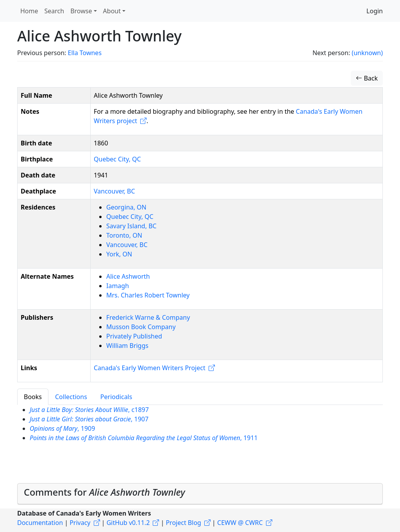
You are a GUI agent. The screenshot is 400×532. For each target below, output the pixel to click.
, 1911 (144, 438)
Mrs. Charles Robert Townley (148, 295)
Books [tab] (33, 397)
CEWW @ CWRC (240, 523)
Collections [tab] (71, 397)
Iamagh (118, 286)
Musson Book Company (141, 327)
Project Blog (183, 523)
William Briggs (127, 346)
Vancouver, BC (114, 191)
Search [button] (54, 11)
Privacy (80, 523)
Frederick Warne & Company (148, 317)
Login (375, 11)
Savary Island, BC (131, 226)
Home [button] (29, 11)
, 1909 (62, 428)
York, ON (119, 254)
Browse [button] (81, 11)
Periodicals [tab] (116, 397)
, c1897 (89, 410)
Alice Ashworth (128, 276)
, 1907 (89, 419)
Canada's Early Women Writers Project (150, 368)
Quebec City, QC (117, 159)
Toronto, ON (124, 235)
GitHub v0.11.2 (128, 523)
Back (367, 78)
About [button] (112, 11)
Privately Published (134, 336)
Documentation (40, 523)
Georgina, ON (126, 207)
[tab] (200, 494)
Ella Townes (85, 53)
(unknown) (367, 53)
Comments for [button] (104, 492)
